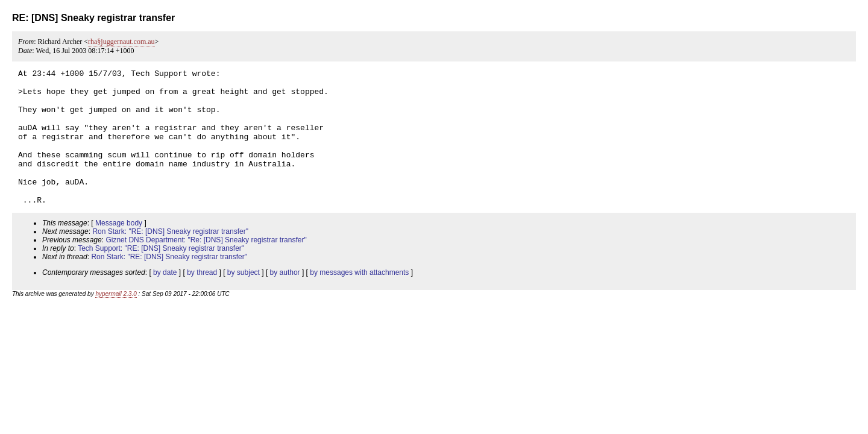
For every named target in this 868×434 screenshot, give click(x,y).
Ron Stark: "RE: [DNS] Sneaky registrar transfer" (170, 259)
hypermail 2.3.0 (116, 321)
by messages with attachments (359, 300)
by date (165, 300)
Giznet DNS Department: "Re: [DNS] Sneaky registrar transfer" (206, 267)
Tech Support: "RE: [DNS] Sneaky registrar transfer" (161, 275)
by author (285, 300)
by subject (244, 300)
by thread (202, 300)
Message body (119, 250)
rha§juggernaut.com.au (121, 42)
